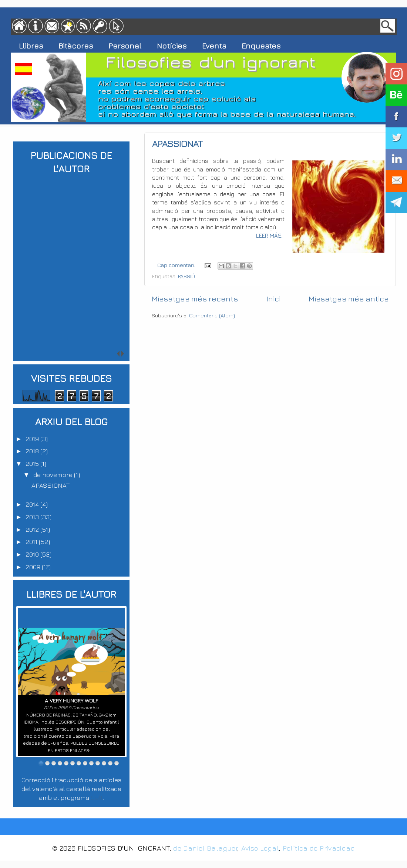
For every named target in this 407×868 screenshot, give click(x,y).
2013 (33, 517)
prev (69, 353)
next (74, 353)
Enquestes (261, 46)
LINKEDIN (396, 160)
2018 (33, 451)
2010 (33, 554)
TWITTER (396, 138)
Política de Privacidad (319, 848)
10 (98, 763)
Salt (97, 797)
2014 (33, 504)
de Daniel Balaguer (205, 848)
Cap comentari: (177, 265)
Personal (125, 46)
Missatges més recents (195, 299)
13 (117, 763)
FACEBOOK (396, 117)
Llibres (31, 46)
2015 (33, 463)
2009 (34, 567)
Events (214, 46)
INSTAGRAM (396, 74)
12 (110, 763)
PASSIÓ (186, 276)
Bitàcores (76, 46)
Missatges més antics (349, 299)
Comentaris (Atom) (212, 315)
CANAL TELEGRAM (396, 203)
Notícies (172, 46)
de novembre (54, 475)
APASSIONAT (177, 144)
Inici (273, 299)
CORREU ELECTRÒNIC (396, 181)
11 (104, 763)
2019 (33, 439)
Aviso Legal (260, 848)
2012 (33, 529)
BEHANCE (396, 95)
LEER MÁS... (270, 236)
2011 (32, 542)
